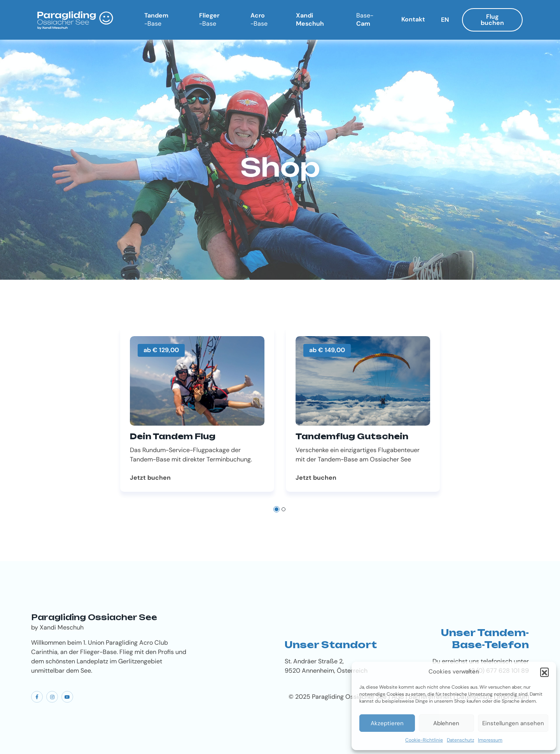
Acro (259, 20)
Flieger (209, 20)
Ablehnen (446, 723)
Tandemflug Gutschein (352, 436)
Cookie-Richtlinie (424, 740)
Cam (365, 19)
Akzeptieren (387, 723)
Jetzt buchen (150, 478)
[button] (544, 672)
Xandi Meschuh (310, 19)
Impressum (490, 740)
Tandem (156, 20)
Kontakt (413, 19)
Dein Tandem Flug (173, 436)
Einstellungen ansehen (513, 723)
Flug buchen (492, 20)
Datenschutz (460, 740)
